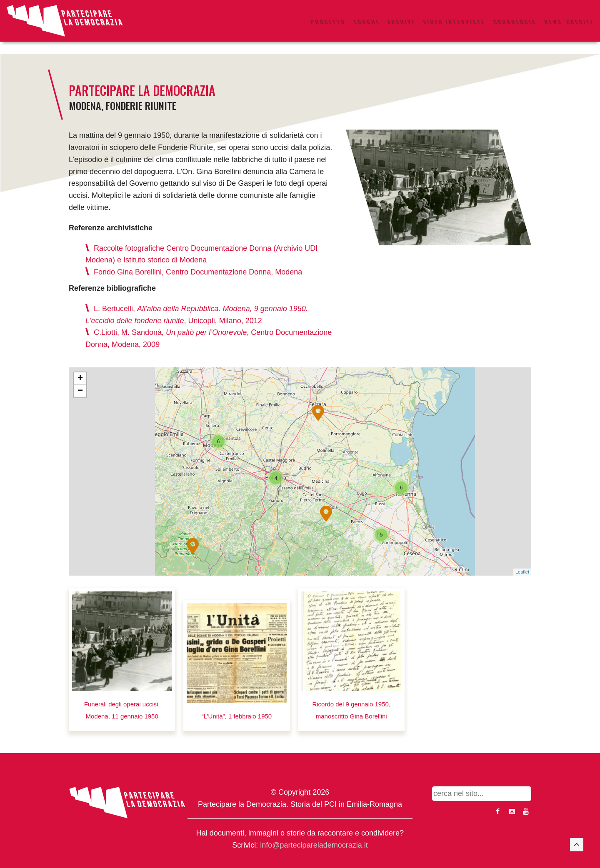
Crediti (580, 22)
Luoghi (366, 22)
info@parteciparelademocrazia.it (314, 845)
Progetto (328, 22)
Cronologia (515, 22)
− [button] (80, 391)
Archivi (401, 22)
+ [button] (80, 379)
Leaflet (522, 572)
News (553, 22)
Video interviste (454, 22)
